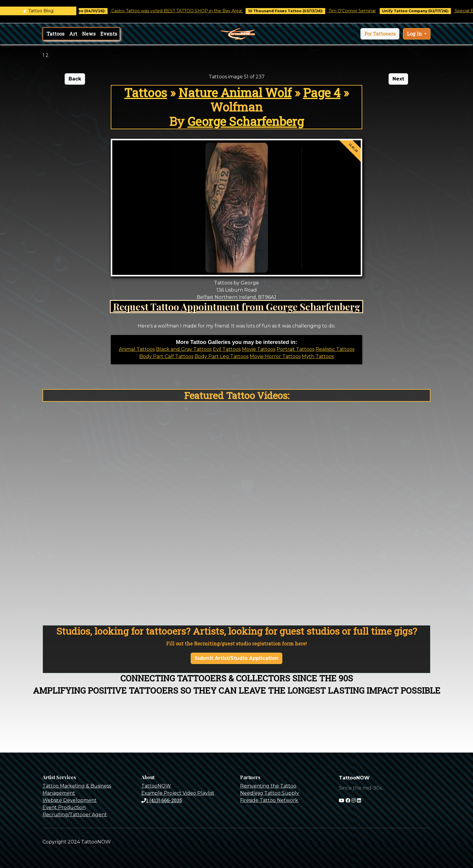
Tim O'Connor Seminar (357, 11)
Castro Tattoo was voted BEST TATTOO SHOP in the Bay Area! (182, 11)
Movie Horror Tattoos (275, 356)
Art (73, 34)
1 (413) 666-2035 (162, 800)
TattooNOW (156, 786)
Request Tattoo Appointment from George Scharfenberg (237, 306)
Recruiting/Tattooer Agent (75, 815)
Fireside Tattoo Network (269, 800)
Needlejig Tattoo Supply (270, 793)
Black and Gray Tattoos (184, 349)
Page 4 (322, 93)
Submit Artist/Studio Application (236, 658)
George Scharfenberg (246, 121)
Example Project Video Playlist (178, 793)
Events (109, 34)
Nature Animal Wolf (235, 93)
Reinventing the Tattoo (268, 786)
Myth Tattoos (318, 356)
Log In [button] (415, 34)
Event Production (64, 807)
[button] (380, 34)
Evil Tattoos (227, 349)
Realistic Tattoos (335, 349)
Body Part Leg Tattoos (222, 356)
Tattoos (56, 34)
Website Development (70, 800)
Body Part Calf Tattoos (166, 356)
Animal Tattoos (137, 349)
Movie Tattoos (259, 349)
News (89, 34)
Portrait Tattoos (295, 349)
